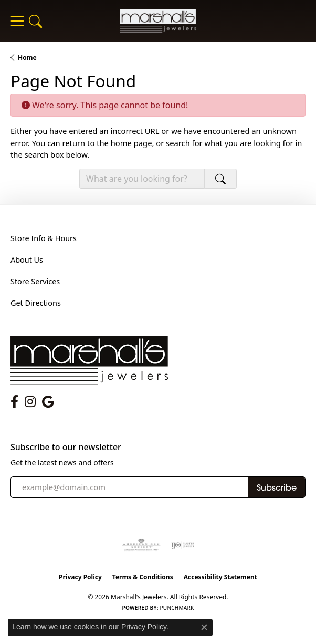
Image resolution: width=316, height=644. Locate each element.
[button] (35, 21)
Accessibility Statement (220, 577)
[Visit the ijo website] (183, 545)
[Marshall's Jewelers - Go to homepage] (89, 359)
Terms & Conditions (143, 577)
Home (27, 58)
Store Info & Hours (44, 238)
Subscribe (277, 487)
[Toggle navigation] (17, 21)
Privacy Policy (80, 577)
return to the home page (107, 143)
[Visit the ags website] (141, 545)
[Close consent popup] (204, 627)
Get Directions (36, 303)
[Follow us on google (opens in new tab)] (48, 402)
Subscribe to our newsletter (66, 447)
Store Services (35, 281)
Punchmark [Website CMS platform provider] (177, 608)
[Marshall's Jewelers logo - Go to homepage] (158, 21)
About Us (27, 260)
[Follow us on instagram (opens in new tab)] (30, 402)
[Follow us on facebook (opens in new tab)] (14, 402)
